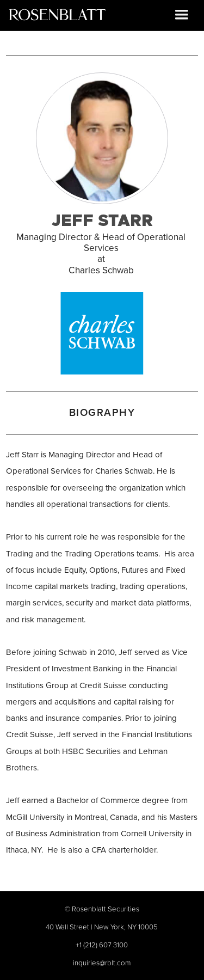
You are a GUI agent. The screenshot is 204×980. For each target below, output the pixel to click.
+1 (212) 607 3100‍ (102, 945)
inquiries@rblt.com (102, 963)
